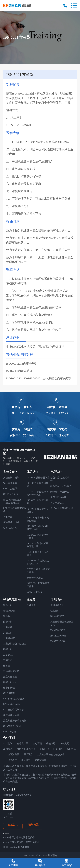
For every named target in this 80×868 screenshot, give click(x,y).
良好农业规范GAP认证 (62, 508)
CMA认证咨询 (10, 489)
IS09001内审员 (58, 630)
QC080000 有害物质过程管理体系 (38, 562)
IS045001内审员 (58, 641)
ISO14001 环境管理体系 (38, 485)
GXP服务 (31, 605)
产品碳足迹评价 (11, 671)
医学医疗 (28, 754)
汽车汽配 (64, 743)
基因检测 (8, 749)
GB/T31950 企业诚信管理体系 (38, 571)
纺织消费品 (13, 754)
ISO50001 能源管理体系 (38, 502)
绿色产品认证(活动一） (60, 479)
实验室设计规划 (11, 478)
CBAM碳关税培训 (12, 726)
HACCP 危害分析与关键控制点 (38, 519)
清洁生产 (8, 633)
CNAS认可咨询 (11, 494)
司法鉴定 (51, 754)
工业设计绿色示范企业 (15, 644)
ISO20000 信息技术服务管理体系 (38, 545)
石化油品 (71, 749)
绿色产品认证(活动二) (61, 486)
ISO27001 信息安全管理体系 (38, 536)
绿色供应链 (9, 611)
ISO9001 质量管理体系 (38, 478)
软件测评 (12, 760)
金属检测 (42, 754)
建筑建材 (26, 760)
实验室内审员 (57, 616)
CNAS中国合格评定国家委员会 (19, 837)
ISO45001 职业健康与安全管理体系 (38, 493)
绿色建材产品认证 (59, 492)
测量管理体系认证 (36, 578)
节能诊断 (8, 627)
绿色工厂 (8, 605)
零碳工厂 (8, 649)
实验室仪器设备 (11, 522)
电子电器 (58, 749)
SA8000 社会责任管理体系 (38, 554)
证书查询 (55, 611)
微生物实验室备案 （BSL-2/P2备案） (12, 501)
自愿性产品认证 (58, 497)
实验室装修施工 (11, 483)
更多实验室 (41, 760)
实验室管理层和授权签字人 (62, 623)
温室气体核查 (10, 677)
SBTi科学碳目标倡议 (14, 699)
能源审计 (8, 622)
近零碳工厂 (9, 655)
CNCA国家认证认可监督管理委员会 (21, 842)
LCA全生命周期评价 (14, 710)
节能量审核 (9, 638)
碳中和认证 (9, 688)
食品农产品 (22, 743)
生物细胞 (51, 743)
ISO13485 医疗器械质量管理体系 (38, 528)
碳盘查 (7, 666)
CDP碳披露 (9, 693)
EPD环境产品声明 (12, 704)
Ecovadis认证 (10, 732)
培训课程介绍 (57, 605)
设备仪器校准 (10, 528)
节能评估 (8, 660)
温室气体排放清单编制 (15, 721)
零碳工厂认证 (10, 682)
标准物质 (8, 517)
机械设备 (21, 749)
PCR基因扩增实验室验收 (15, 510)
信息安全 (60, 754)
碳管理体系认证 (35, 592)
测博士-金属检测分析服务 (16, 847)
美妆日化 (44, 749)
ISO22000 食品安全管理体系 (38, 511)
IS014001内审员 (58, 636)
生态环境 (37, 743)
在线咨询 (13, 825)
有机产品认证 (57, 503)
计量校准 (31, 749)
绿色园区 (8, 616)
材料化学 (8, 743)
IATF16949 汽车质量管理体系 (38, 585)
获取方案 (34, 825)
